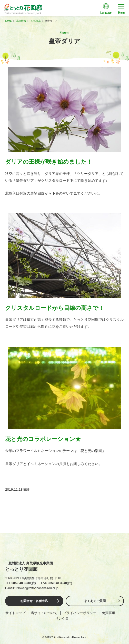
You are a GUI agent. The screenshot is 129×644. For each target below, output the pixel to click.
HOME (8, 21)
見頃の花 (35, 21)
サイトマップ (15, 613)
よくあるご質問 (95, 601)
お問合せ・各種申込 (34, 601)
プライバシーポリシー (80, 613)
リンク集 (62, 619)
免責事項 (108, 613)
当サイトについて (44, 613)
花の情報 (21, 21)
